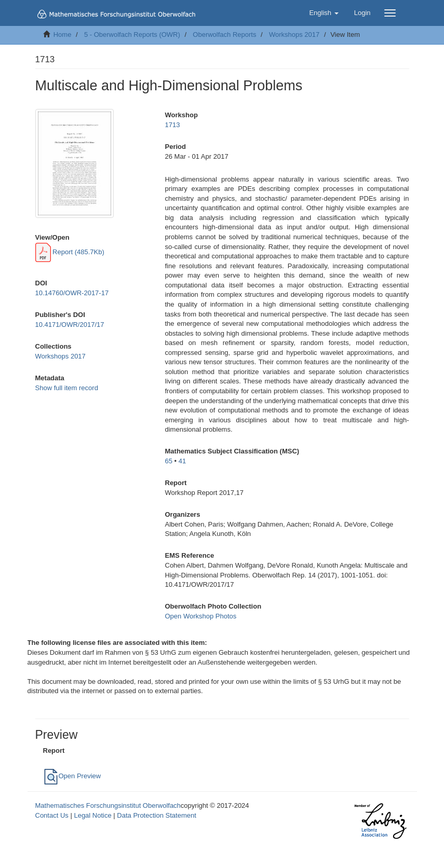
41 (182, 461)
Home (63, 35)
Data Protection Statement (156, 815)
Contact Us (52, 815)
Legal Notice (92, 815)
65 (169, 461)
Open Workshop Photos (201, 616)
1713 (173, 125)
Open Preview (72, 776)
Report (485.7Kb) (70, 252)
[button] (324, 13)
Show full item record (67, 388)
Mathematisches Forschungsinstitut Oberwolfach (108, 805)
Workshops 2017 (294, 35)
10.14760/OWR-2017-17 (72, 293)
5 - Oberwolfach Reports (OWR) (132, 35)
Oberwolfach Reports (224, 35)
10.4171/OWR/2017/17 (70, 325)
